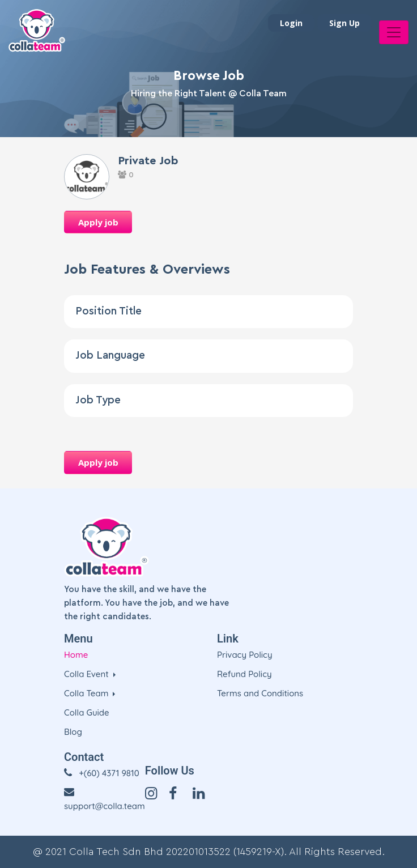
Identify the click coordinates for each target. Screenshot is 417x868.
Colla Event (88, 674)
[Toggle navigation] (394, 32)
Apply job (98, 222)
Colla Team (88, 693)
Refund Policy (244, 674)
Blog (73, 732)
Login (291, 23)
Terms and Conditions (260, 693)
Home (76, 655)
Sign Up (344, 23)
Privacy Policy (245, 655)
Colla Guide (87, 712)
